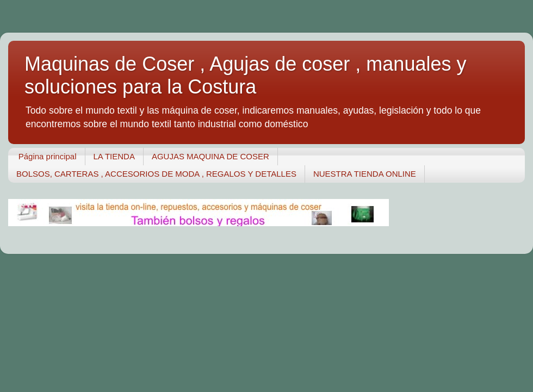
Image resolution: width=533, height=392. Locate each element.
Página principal (48, 156)
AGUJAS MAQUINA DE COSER (210, 156)
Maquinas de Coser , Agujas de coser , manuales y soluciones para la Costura (245, 75)
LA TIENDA (114, 156)
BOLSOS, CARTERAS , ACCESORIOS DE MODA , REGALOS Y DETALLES (156, 174)
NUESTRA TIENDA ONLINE (365, 174)
